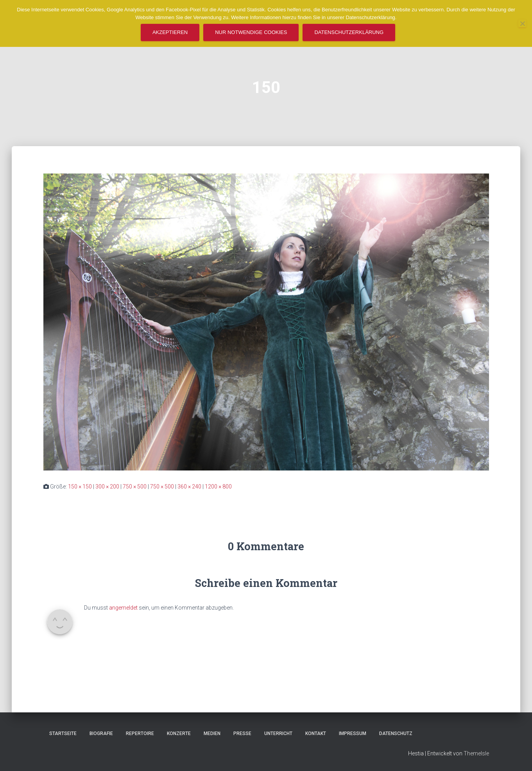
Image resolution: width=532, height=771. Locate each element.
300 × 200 (107, 487)
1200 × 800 (218, 487)
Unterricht (278, 733)
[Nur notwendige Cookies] (522, 23)
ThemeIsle (476, 753)
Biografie (101, 733)
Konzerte (179, 733)
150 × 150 (80, 487)
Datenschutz (396, 733)
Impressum (353, 733)
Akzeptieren (170, 32)
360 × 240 (189, 487)
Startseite (63, 733)
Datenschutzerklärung (349, 32)
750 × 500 (135, 487)
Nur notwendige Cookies (251, 32)
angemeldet (123, 608)
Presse (242, 733)
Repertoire (140, 733)
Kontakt (316, 733)
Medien (212, 733)
